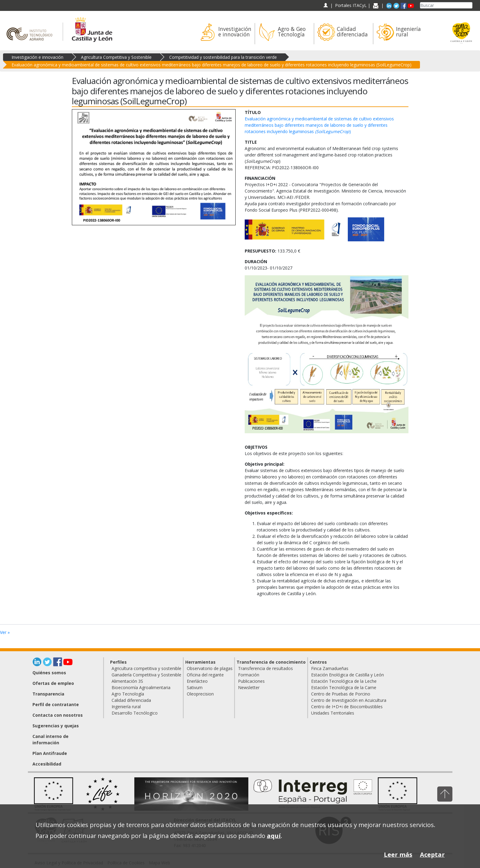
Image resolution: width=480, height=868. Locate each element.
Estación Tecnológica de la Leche (344, 681)
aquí (274, 836)
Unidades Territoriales (333, 713)
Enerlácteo (197, 681)
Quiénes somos (49, 673)
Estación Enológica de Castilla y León (347, 675)
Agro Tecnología (128, 694)
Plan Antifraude (50, 753)
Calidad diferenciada (131, 700)
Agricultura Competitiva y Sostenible (116, 57)
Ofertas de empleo (53, 683)
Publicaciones (251, 681)
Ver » (5, 632)
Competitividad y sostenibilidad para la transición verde (223, 57)
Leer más (398, 855)
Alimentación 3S (127, 681)
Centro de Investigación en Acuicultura (349, 700)
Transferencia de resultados (265, 668)
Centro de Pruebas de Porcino (341, 694)
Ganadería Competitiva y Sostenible (146, 675)
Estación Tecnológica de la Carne (344, 687)
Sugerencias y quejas (56, 726)
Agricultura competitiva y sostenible (146, 668)
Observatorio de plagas (210, 668)
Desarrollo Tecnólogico (135, 713)
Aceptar (432, 855)
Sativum (195, 687)
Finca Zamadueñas (330, 668)
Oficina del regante (205, 675)
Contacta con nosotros (58, 715)
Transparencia (48, 694)
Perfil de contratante (56, 704)
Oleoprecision (200, 694)
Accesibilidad (47, 764)
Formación (249, 675)
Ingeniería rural (126, 707)
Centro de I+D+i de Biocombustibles (347, 707)
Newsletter (249, 687)
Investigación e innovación (37, 57)
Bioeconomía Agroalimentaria (141, 687)
